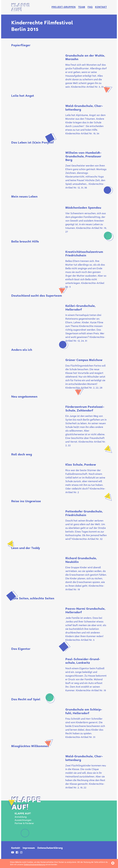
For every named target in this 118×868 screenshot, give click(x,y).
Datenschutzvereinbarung (34, 865)
